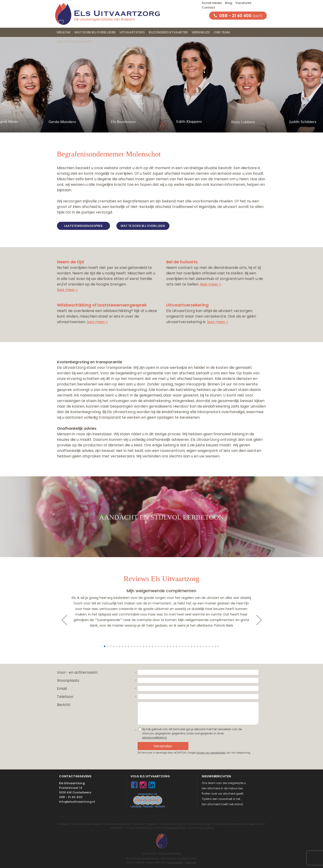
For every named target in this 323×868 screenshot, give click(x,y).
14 (144, 646)
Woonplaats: (68, 680)
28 (185, 646)
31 (194, 646)
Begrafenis (256, 824)
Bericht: (64, 705)
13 (141, 646)
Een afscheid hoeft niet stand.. (223, 804)
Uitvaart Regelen (145, 824)
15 (147, 646)
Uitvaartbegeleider (118, 824)
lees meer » (67, 290)
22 (167, 646)
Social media (212, 3)
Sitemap (191, 862)
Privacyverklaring (170, 853)
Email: (62, 689)
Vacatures (243, 3)
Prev (62, 620)
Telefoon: (65, 697)
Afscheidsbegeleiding (171, 828)
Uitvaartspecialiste (201, 828)
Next (261, 620)
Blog (228, 3)
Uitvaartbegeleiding (139, 828)
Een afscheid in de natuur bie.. (223, 788)
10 (132, 646)
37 (212, 646)
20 (161, 646)
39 (218, 646)
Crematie (116, 828)
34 (203, 646)
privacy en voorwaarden (211, 753)
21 (164, 646)
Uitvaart (63, 824)
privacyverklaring (154, 737)
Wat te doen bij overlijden (143, 226)
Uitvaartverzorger (200, 824)
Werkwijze (201, 32)
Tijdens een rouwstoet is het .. (222, 799)
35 (206, 646)
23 (170, 646)
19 (159, 646)
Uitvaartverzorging (172, 824)
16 (150, 646)
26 (179, 646)
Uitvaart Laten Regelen (87, 824)
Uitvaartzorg (132, 32)
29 (188, 646)
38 (215, 646)
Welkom (63, 32)
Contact (208, 8)
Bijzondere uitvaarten (168, 32)
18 (156, 646)
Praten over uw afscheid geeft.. (223, 794)
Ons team (222, 32)
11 (135, 646)
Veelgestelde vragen (74, 42)
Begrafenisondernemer (230, 824)
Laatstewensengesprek (83, 226)
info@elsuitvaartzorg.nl (77, 802)
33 (200, 646)
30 (191, 646)
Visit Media (175, 862)
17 (153, 646)
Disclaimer (149, 853)
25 (176, 646)
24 (173, 646)
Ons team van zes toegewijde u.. (224, 783)
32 (197, 646)
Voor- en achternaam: (77, 672)
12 (138, 646)
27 (182, 646)
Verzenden (163, 746)
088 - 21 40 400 (71, 797)
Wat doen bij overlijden (95, 32)
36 (209, 646)
